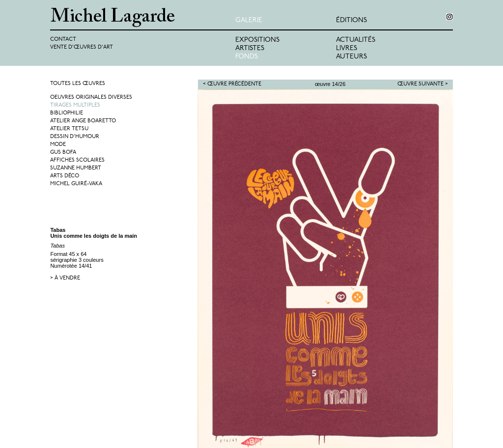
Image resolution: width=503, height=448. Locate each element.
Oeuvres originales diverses (91, 98)
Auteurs (351, 57)
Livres (347, 48)
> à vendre (65, 278)
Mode (58, 145)
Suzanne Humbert (76, 168)
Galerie (249, 20)
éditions (351, 20)
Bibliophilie (67, 113)
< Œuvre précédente (232, 84)
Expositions (257, 40)
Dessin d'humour (75, 137)
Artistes (250, 48)
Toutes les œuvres (78, 84)
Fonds (247, 57)
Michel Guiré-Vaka (76, 184)
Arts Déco (65, 176)
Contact (63, 40)
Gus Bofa (63, 153)
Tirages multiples (75, 105)
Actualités (356, 40)
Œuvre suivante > (423, 84)
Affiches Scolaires (77, 160)
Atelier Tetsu (69, 129)
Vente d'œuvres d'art (82, 47)
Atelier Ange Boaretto (83, 121)
